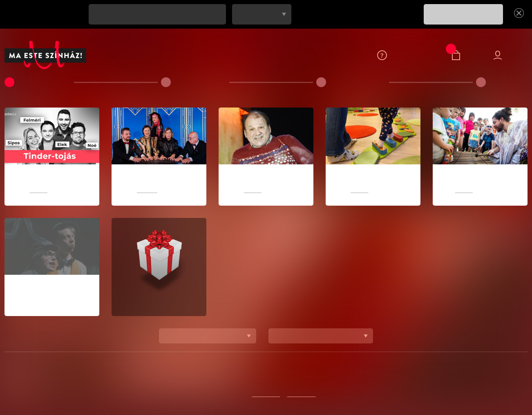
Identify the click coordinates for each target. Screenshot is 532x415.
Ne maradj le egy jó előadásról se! (45, 14)
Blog (378, 377)
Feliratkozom (193, 377)
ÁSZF (398, 377)
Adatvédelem (146, 377)
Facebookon (265, 395)
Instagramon (303, 395)
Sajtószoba (346, 377)
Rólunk (312, 377)
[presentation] (356, 20)
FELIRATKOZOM (464, 15)
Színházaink (276, 377)
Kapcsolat (235, 377)
